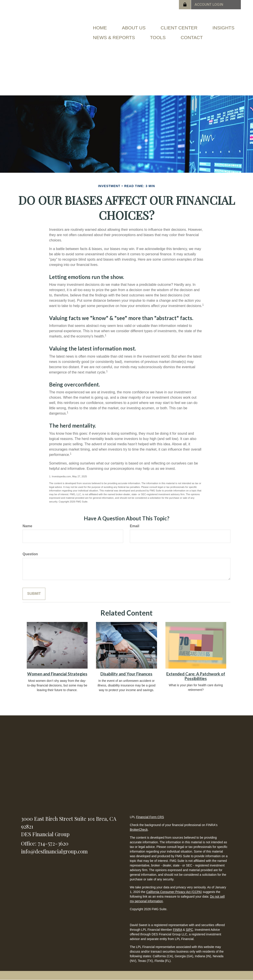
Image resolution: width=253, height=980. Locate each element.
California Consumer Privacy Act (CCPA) (174, 892)
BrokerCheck (139, 830)
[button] (134, 28)
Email (135, 526)
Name (27, 526)
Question (30, 554)
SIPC (189, 930)
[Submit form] (34, 594)
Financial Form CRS (150, 817)
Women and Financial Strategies (57, 674)
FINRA (177, 930)
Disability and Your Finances (126, 674)
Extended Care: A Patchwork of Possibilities (196, 676)
